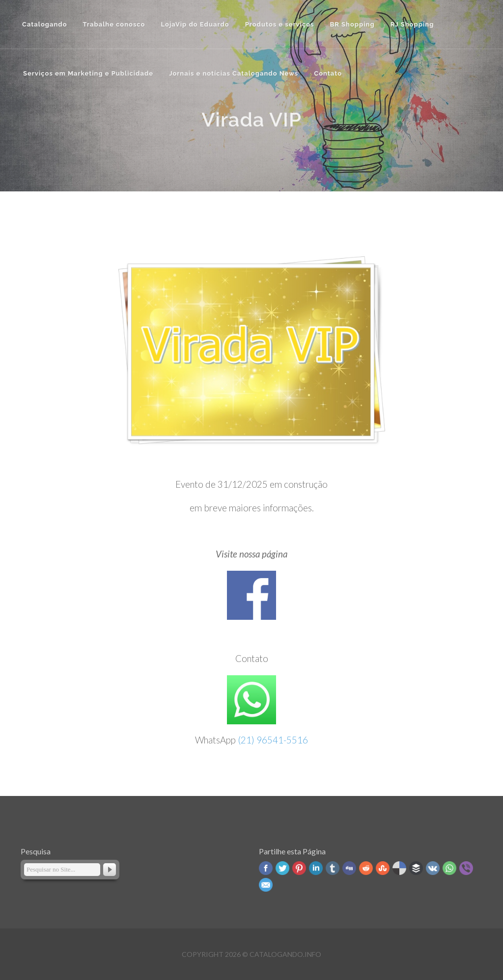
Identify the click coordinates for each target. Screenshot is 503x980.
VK (433, 868)
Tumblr (333, 868)
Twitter (282, 868)
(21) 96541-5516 (273, 740)
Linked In (316, 868)
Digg (349, 868)
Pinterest (299, 868)
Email (266, 885)
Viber (466, 868)
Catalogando (45, 24)
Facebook (266, 868)
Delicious (399, 868)
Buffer (416, 868)
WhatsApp (449, 868)
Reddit (366, 868)
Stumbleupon (383, 868)
